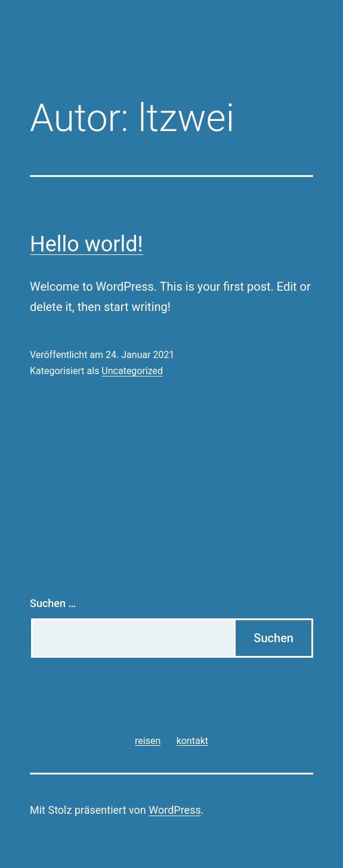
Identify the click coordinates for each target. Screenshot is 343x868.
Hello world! (86, 244)
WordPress (174, 810)
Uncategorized (132, 371)
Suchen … (53, 603)
